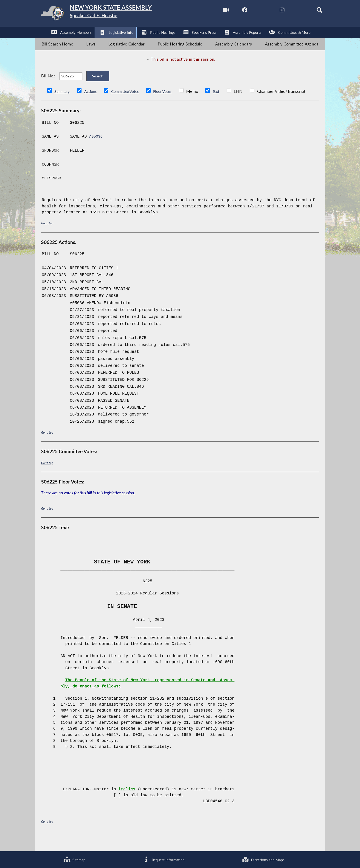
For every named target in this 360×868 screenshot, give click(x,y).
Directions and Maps (263, 859)
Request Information (162, 859)
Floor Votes (171, 105)
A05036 (97, 150)
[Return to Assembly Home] (108, 15)
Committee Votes (130, 105)
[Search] (311, 11)
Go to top (48, 236)
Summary (63, 105)
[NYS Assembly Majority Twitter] (253, 11)
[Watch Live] (214, 11)
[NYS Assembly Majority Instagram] (272, 11)
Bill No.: (48, 86)
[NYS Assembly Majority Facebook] (233, 11)
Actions (93, 105)
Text (226, 105)
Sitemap (74, 859)
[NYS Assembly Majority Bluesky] (291, 11)
